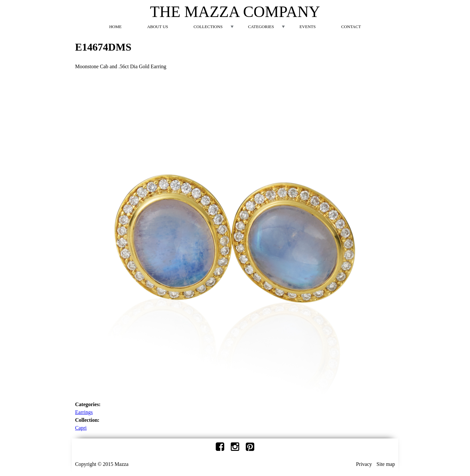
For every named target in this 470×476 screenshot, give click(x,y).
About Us (158, 27)
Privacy (364, 464)
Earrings (84, 412)
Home (115, 27)
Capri (81, 428)
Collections (208, 27)
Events (307, 27)
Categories (261, 27)
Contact (351, 27)
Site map (386, 464)
